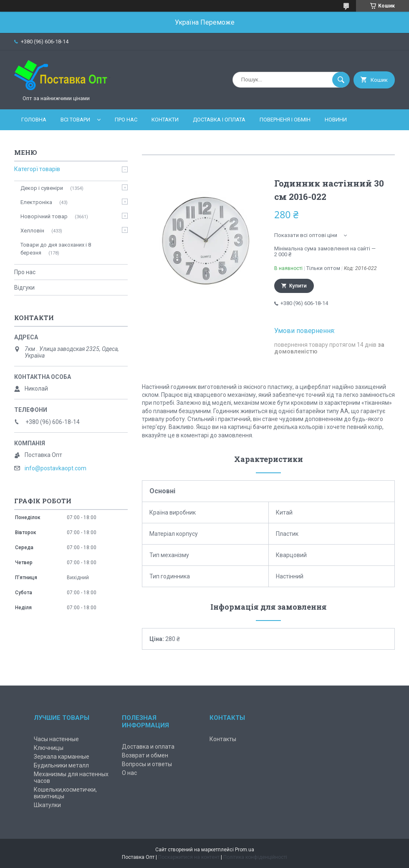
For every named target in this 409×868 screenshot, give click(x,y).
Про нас (126, 120)
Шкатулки (47, 805)
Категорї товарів (37, 169)
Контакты (223, 739)
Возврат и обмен (145, 755)
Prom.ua (245, 850)
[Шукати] (341, 80)
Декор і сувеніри (42, 188)
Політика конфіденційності (255, 857)
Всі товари (75, 120)
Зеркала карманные (62, 757)
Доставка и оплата (148, 747)
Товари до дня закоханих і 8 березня (56, 249)
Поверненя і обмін (285, 120)
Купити (298, 286)
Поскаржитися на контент (189, 857)
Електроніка (36, 202)
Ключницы (49, 748)
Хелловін (32, 231)
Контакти (165, 120)
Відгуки (24, 288)
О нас (129, 773)
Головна (34, 120)
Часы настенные (56, 739)
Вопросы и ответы (147, 764)
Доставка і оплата (219, 120)
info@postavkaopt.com (56, 468)
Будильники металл (61, 765)
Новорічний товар (44, 216)
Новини (336, 120)
